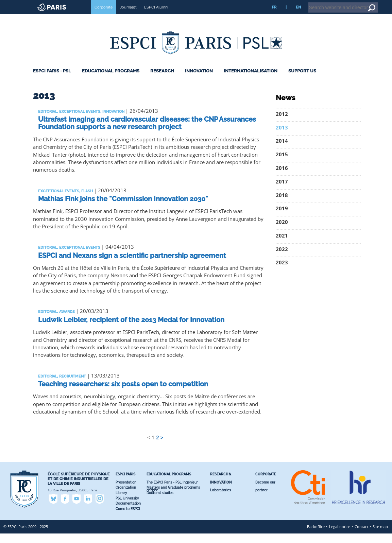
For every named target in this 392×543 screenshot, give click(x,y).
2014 (282, 150)
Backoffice (316, 536)
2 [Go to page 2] (158, 447)
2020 (282, 232)
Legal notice (340, 536)
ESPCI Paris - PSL (52, 80)
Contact (361, 536)
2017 (282, 191)
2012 (282, 124)
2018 (282, 205)
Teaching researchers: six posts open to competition (123, 393)
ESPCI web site (23, 5)
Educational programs (111, 80)
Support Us (302, 80)
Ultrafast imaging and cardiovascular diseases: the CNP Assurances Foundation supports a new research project (147, 133)
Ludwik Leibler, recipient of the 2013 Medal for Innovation (131, 329)
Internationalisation (251, 80)
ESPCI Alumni (156, 17)
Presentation (126, 492)
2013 (282, 137)
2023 (282, 272)
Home (349, 3)
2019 (282, 218)
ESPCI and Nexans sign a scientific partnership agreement (132, 265)
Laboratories (220, 500)
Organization (126, 497)
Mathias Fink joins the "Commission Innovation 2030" (123, 208)
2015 (282, 164)
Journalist (128, 17)
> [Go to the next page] (162, 447)
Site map (380, 536)
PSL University (127, 508)
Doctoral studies (160, 502)
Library (121, 502)
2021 (282, 245)
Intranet (332, 3)
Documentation (128, 513)
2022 (282, 259)
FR (274, 17)
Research (162, 80)
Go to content (369, 3)
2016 (282, 178)
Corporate (104, 17)
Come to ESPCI (128, 518)
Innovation (199, 80)
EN (298, 17)
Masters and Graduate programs (173, 497)
